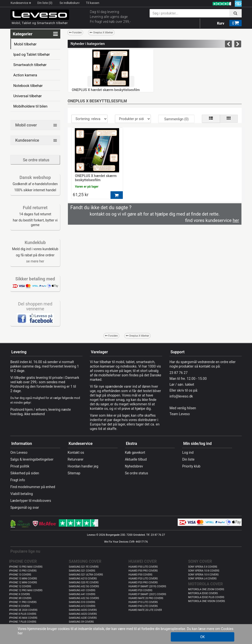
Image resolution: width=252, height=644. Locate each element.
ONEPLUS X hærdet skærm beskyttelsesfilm (106, 90)
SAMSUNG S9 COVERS (81, 622)
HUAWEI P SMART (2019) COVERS (147, 586)
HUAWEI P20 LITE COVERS (143, 579)
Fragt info (18, 480)
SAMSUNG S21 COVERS (82, 571)
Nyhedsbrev (134, 466)
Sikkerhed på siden (25, 473)
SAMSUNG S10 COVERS (82, 602)
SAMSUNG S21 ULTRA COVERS (86, 575)
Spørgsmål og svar (25, 507)
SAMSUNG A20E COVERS (83, 618)
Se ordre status (36, 160)
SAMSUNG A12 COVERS (82, 606)
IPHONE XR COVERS (20, 598)
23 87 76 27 (179, 373)
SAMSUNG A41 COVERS (82, 594)
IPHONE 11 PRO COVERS (23, 602)
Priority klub (191, 466)
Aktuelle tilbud (136, 459)
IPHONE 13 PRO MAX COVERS (26, 567)
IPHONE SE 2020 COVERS (23, 610)
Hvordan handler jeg (83, 466)
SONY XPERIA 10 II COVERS (204, 575)
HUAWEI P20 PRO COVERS (143, 582)
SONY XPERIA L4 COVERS (202, 579)
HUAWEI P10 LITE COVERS (143, 602)
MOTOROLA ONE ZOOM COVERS (206, 589)
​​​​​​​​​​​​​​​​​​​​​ (35, 318)
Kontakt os (76, 452)
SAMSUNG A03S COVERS (83, 610)
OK (203, 637)
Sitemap (74, 473)
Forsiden (75, 33)
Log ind (188, 452)
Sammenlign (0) (176, 119)
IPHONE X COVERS (20, 594)
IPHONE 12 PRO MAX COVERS (26, 590)
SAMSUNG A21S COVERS (83, 579)
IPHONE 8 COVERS (19, 606)
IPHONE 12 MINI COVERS (23, 582)
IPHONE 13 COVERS (20, 575)
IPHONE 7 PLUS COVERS (23, 622)
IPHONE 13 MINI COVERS (23, 579)
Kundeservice (21, 3)
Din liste (188, 459)
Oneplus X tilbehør (101, 33)
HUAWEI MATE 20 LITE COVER (145, 610)
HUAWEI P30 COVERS (140, 575)
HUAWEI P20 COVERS (140, 590)
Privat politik (20, 466)
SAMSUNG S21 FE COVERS (84, 567)
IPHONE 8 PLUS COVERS (23, 614)
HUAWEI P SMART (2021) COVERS (147, 594)
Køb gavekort (135, 452)
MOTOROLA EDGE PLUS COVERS (206, 597)
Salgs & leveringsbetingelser (32, 459)
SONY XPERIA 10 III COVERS (204, 571)
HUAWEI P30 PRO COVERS (143, 571)
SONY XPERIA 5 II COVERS (203, 567)
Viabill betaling (22, 494)
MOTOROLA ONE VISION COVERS (207, 601)
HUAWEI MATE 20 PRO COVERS (146, 598)
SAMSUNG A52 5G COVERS (84, 586)
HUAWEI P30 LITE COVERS (143, 567)
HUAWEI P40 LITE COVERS (143, 606)
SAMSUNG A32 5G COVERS (84, 598)
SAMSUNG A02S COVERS (83, 614)
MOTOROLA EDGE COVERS (203, 593)
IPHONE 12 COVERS (20, 586)
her (20, 633)
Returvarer (76, 459)
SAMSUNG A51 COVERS (82, 590)
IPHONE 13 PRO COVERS (23, 571)
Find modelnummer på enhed (33, 487)
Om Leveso (19, 452)
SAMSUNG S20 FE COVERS (84, 582)
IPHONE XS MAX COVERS (23, 618)
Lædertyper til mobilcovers (31, 501)
